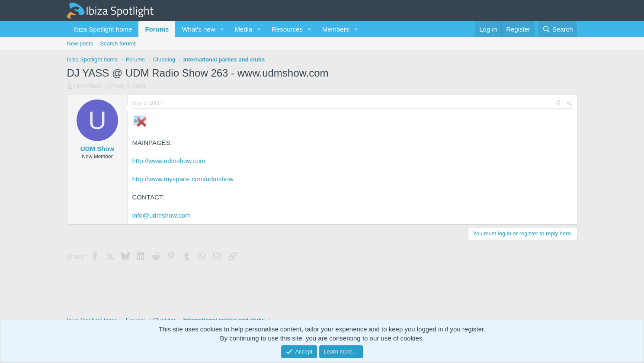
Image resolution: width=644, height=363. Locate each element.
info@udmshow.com (162, 215)
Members (336, 29)
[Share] (558, 103)
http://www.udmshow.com (169, 161)
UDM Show (88, 86)
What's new (198, 29)
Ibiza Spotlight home (103, 29)
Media (243, 29)
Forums (157, 29)
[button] (222, 29)
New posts (80, 43)
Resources (287, 29)
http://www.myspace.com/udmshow (183, 179)
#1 (569, 103)
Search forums (118, 43)
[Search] (558, 29)
